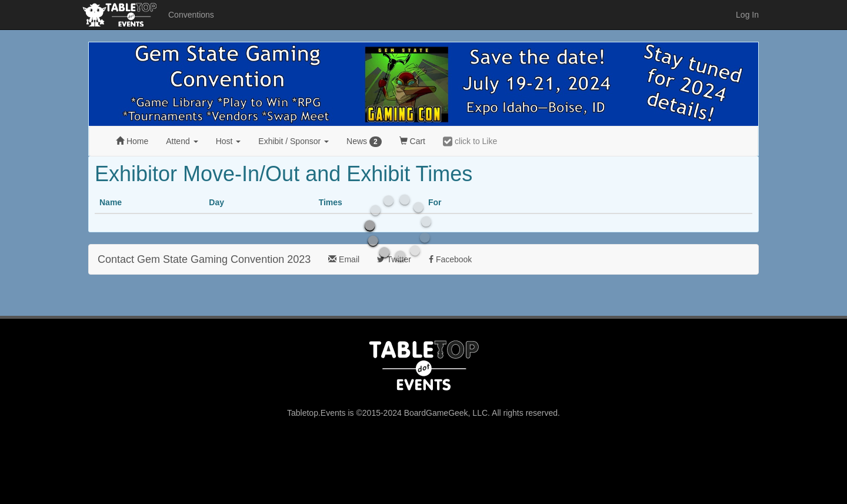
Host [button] (229, 141)
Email (344, 259)
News (364, 142)
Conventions (191, 15)
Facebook (450, 259)
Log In (747, 15)
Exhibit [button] (294, 141)
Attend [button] (182, 141)
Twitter (394, 259)
